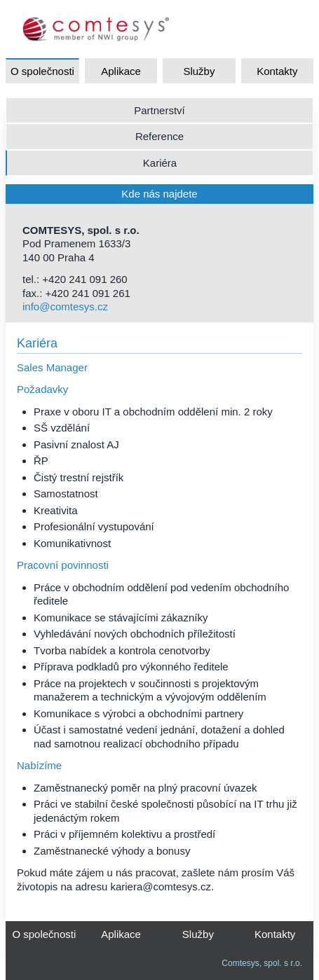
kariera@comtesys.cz (161, 886)
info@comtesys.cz (65, 306)
